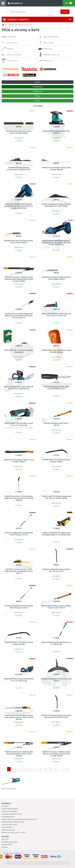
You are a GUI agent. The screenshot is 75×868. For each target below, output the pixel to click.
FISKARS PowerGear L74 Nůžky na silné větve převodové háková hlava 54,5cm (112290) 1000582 (56, 754)
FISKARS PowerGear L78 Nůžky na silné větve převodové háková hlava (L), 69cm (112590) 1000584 (19, 279)
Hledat (65, 12)
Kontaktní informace (10, 809)
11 (55, 769)
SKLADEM (38, 106)
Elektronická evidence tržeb (13, 822)
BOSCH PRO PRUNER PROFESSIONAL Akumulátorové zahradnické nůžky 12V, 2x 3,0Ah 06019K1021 (56, 243)
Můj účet (5, 839)
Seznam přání (7, 845)
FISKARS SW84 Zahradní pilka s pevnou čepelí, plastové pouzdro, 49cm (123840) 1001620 (19, 717)
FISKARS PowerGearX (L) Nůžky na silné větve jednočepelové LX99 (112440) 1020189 (19, 754)
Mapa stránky (7, 827)
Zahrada (11, 25)
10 (50, 769)
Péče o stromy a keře (25, 25)
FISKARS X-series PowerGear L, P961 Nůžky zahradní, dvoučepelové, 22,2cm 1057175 (19, 571)
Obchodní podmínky (9, 811)
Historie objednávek (10, 842)
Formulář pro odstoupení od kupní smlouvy (19, 819)
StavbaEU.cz (18, 853)
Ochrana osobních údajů (12, 814)
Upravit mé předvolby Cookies (14, 833)
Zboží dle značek (8, 830)
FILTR (37, 82)
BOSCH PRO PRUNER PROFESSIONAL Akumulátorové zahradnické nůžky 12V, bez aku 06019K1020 (19, 206)
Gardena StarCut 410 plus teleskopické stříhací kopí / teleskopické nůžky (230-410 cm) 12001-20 (19, 316)
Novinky (5, 847)
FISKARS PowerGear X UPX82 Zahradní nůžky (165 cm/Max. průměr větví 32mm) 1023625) (19, 498)
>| (67, 769)
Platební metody (8, 817)
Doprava (5, 806)
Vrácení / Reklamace (10, 825)
